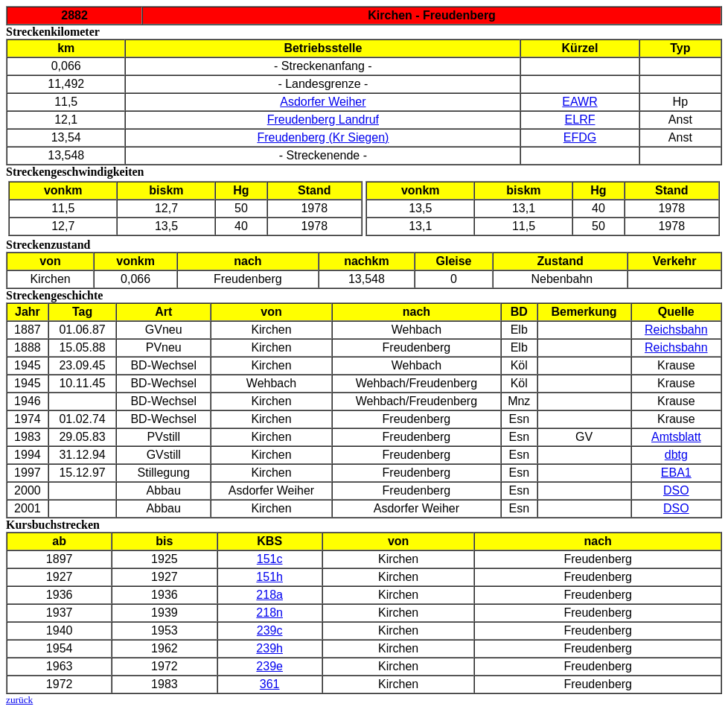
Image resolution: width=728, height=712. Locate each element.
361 (270, 684)
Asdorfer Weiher (323, 102)
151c (270, 559)
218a (269, 595)
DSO (676, 490)
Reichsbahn (676, 330)
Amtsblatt (676, 437)
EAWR (579, 102)
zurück (19, 700)
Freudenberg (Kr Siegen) (323, 137)
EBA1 (676, 473)
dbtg (676, 455)
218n (269, 613)
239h (269, 648)
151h (269, 577)
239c (270, 630)
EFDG (580, 137)
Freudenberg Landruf (323, 120)
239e (269, 666)
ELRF (580, 120)
